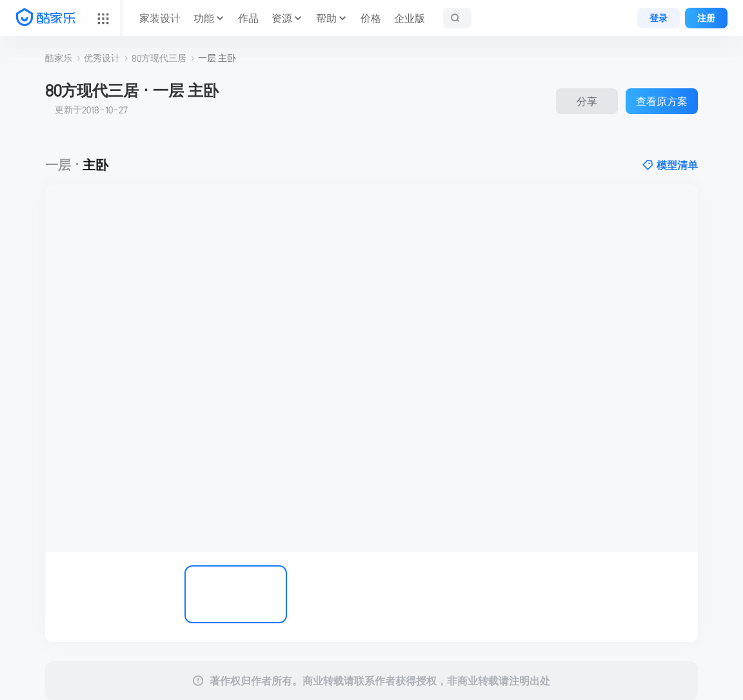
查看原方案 (662, 101)
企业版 (410, 18)
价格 (371, 18)
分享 (587, 101)
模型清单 (670, 165)
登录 (659, 18)
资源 (282, 18)
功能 (204, 18)
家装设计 (160, 18)
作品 (248, 18)
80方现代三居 (159, 58)
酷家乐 (59, 58)
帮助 (326, 18)
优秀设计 (102, 58)
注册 (706, 18)
